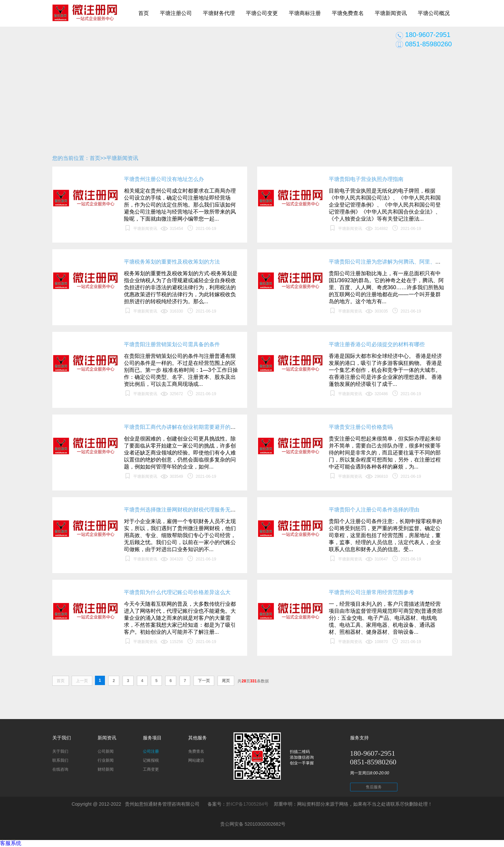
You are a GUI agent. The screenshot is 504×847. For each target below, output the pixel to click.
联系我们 (60, 760)
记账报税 (151, 760)
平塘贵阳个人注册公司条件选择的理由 (374, 510)
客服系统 (11, 843)
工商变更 (151, 769)
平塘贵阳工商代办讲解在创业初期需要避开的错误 (183, 427)
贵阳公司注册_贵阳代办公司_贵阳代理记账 (85, 17)
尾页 (226, 681)
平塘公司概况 (434, 13)
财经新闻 (106, 769)
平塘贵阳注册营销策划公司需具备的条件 (172, 344)
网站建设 (196, 760)
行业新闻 (106, 760)
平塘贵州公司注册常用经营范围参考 (371, 592)
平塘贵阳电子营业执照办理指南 (366, 179)
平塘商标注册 (305, 13)
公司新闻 (106, 751)
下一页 (204, 681)
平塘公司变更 (262, 13)
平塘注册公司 (176, 13)
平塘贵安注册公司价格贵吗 (361, 427)
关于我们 (60, 751)
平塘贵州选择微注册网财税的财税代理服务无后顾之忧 (188, 510)
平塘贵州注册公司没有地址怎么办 (164, 179)
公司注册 (151, 751)
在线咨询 (60, 769)
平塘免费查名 (348, 13)
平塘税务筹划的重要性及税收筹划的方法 (172, 262)
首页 (144, 13)
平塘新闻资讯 (391, 13)
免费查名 (196, 751)
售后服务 (374, 787)
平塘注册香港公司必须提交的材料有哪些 (377, 344)
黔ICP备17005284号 (248, 804)
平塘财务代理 (219, 13)
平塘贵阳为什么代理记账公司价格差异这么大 (177, 592)
